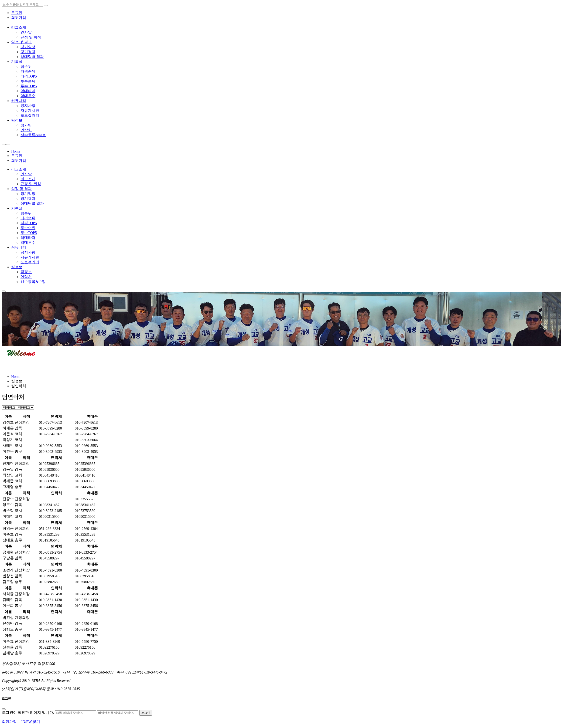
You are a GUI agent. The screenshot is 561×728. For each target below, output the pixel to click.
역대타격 (28, 91)
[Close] (4, 709)
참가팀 (26, 125)
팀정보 (17, 120)
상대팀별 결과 (32, 57)
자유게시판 (30, 110)
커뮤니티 (19, 101)
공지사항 (28, 106)
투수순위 (28, 81)
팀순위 (26, 66)
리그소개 (19, 27)
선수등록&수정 (33, 135)
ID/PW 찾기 (31, 722)
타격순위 (28, 71)
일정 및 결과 (21, 42)
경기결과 (28, 52)
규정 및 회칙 (31, 37)
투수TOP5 (29, 86)
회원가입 (19, 18)
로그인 (17, 13)
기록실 (17, 62)
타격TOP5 (29, 76)
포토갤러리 (30, 115)
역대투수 (28, 96)
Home (16, 151)
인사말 (26, 32)
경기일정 (28, 47)
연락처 (26, 130)
